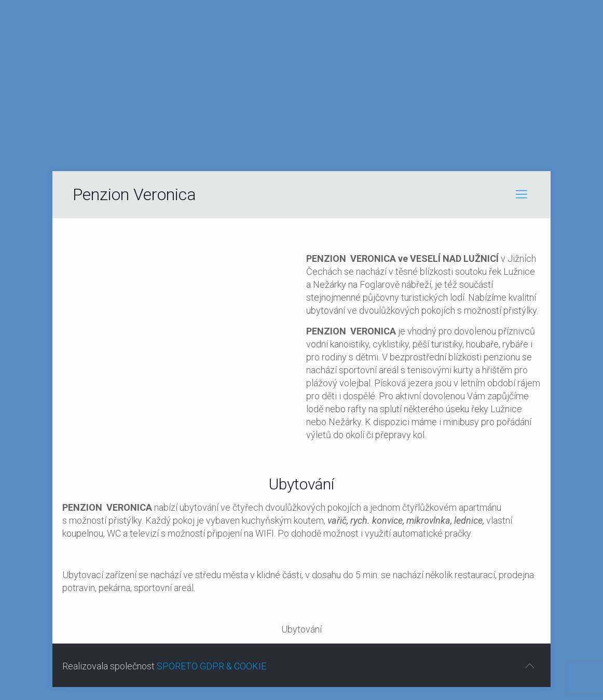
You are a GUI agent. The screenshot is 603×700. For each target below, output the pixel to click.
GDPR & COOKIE (233, 666)
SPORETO (177, 666)
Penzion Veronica (134, 194)
